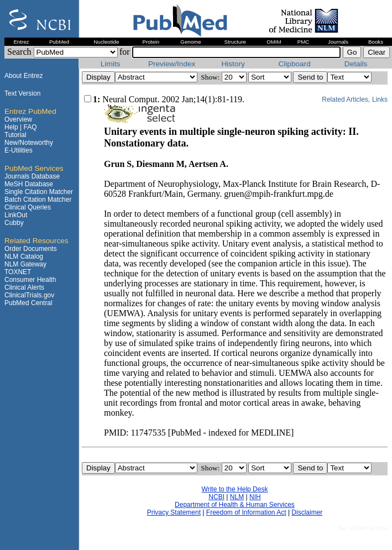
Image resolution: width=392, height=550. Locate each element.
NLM (237, 497)
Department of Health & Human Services (235, 505)
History (234, 64)
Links (380, 99)
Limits (111, 64)
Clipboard (296, 64)
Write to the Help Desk (235, 489)
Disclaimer (307, 512)
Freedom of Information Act (246, 512)
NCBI (216, 497)
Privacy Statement (174, 512)
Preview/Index (173, 64)
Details (357, 64)
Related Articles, (346, 99)
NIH (255, 497)
